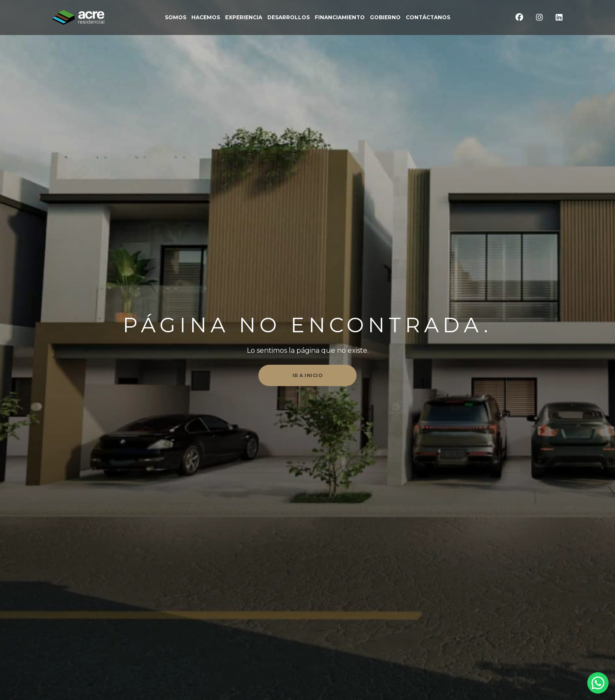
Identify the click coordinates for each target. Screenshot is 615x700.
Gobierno (385, 18)
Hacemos (206, 18)
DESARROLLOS (288, 18)
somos (176, 18)
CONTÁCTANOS (428, 18)
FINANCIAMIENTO (340, 18)
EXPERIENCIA (244, 18)
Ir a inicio (308, 375)
